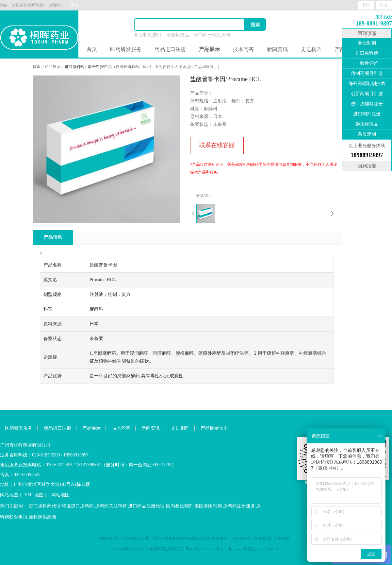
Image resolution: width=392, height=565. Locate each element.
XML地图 (34, 495)
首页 (92, 49)
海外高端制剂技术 (367, 84)
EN (366, 5)
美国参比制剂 (208, 506)
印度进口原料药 (78, 506)
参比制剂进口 (148, 35)
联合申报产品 (100, 67)
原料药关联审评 (111, 506)
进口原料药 (74, 67)
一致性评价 (367, 63)
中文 (384, 5)
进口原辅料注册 (367, 104)
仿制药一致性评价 (212, 35)
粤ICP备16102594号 (203, 549)
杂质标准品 (178, 35)
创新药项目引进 (367, 94)
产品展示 (53, 67)
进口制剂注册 (367, 114)
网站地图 (9, 495)
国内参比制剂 (180, 506)
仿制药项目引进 (367, 73)
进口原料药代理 (45, 506)
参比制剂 (367, 43)
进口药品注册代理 (146, 506)
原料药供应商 (42, 517)
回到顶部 (367, 34)
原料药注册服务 (239, 506)
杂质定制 (367, 134)
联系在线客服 (217, 145)
